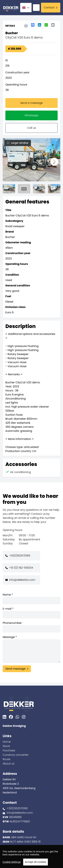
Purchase (9, 750)
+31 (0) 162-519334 (21, 568)
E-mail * (32, 613)
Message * (32, 649)
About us (9, 764)
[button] (9, 162)
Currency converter (16, 755)
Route (6, 759)
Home (7, 742)
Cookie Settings (12, 862)
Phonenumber (32, 627)
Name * (32, 598)
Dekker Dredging (14, 726)
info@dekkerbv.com (22, 580)
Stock (6, 746)
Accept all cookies (36, 862)
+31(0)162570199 (20, 556)
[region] (32, 856)
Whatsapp (31, 115)
